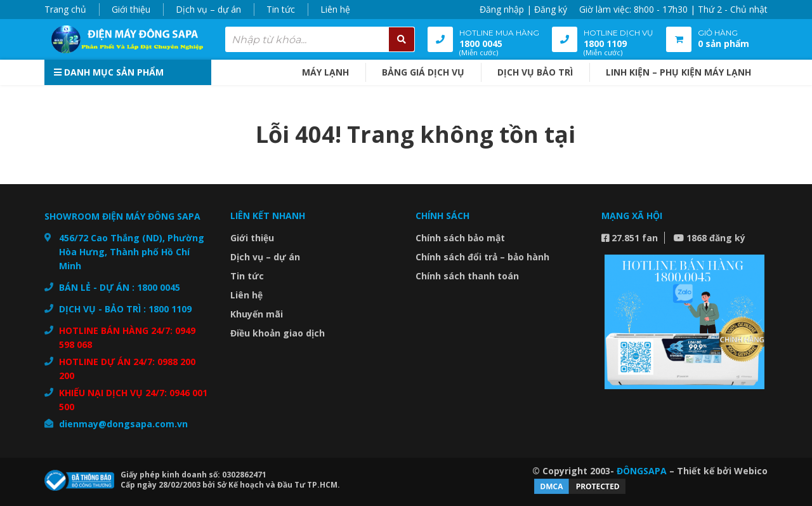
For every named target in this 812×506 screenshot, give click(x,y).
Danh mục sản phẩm (109, 72)
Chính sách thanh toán (467, 276)
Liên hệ (335, 9)
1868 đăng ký (710, 238)
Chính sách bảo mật (460, 238)
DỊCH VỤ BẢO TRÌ (535, 72)
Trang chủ (65, 9)
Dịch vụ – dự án (208, 9)
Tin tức (281, 9)
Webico (751, 471)
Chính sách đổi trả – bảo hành (482, 257)
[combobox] (320, 39)
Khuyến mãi (257, 314)
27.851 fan (630, 238)
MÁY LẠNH (325, 72)
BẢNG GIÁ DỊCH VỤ (423, 72)
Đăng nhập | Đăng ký (523, 9)
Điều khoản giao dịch (278, 333)
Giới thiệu (131, 9)
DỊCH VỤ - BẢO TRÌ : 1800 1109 (125, 309)
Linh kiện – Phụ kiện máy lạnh (678, 72)
